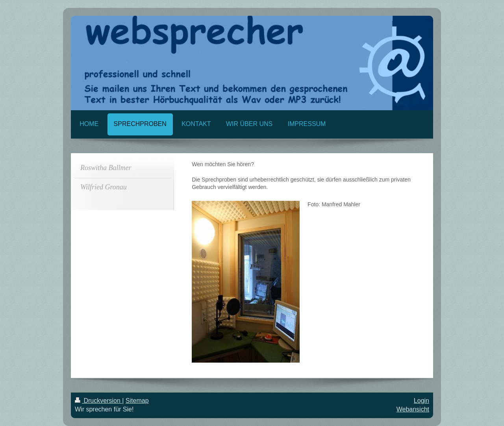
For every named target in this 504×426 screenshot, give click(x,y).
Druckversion (98, 401)
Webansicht (413, 409)
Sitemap (137, 401)
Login (422, 401)
